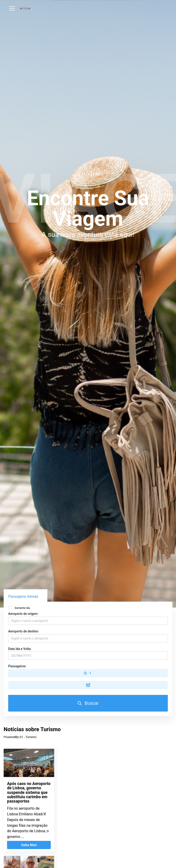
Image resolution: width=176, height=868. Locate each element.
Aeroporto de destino (23, 631)
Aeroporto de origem (23, 614)
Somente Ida (22, 608)
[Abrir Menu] (12, 8)
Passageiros (17, 666)
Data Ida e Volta (19, 649)
